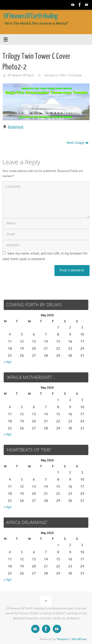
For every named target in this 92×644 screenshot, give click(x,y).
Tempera (63, 639)
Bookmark (16, 127)
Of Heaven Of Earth (21, 75)
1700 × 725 (66, 75)
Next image (78, 143)
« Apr (8, 362)
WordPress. (79, 639)
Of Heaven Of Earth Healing (31, 16)
